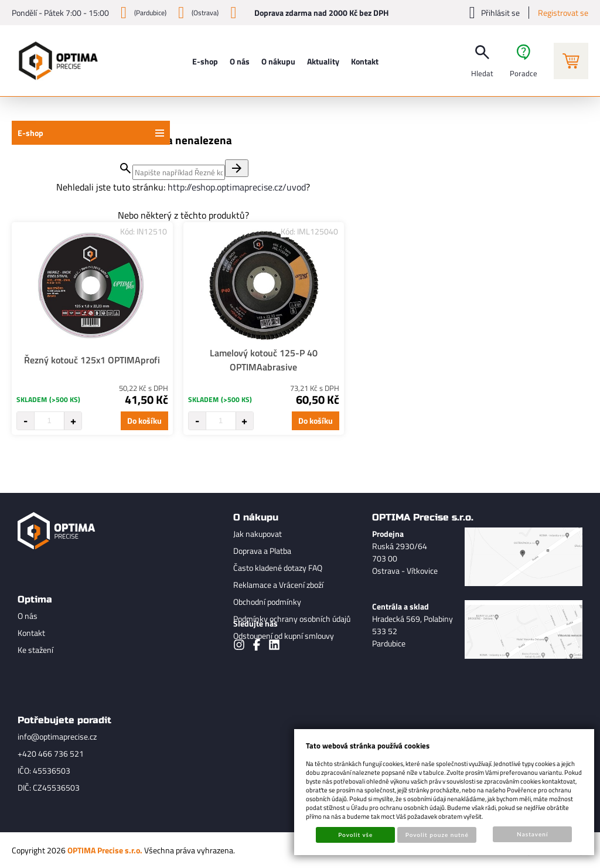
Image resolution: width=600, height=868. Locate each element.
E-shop (30, 133)
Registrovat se (563, 13)
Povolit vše (355, 835)
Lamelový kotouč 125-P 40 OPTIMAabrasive (264, 360)
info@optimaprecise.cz (57, 736)
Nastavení (532, 834)
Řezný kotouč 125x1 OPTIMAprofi (92, 360)
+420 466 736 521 (51, 753)
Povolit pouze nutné (437, 835)
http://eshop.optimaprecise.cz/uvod (237, 187)
